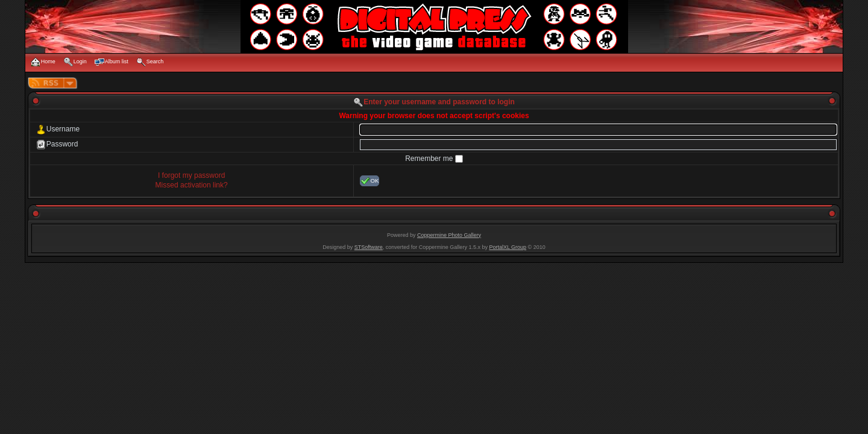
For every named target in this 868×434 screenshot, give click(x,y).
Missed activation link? (192, 185)
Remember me (430, 159)
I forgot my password (191, 175)
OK (370, 181)
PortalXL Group (508, 247)
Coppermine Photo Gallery (449, 235)
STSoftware (369, 247)
